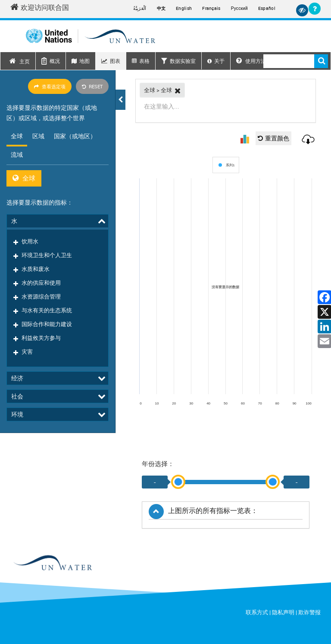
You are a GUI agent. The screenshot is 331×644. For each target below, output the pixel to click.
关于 (219, 61)
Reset (92, 86)
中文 (161, 8)
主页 (25, 61)
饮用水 (30, 234)
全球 (24, 178)
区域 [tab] (38, 136)
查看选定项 (50, 86)
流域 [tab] (17, 154)
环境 (17, 294)
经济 (17, 258)
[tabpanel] (58, 178)
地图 (84, 61)
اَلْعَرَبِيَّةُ (140, 8)
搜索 (321, 61)
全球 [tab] (17, 136)
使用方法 (251, 61)
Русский (239, 8)
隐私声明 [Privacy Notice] (283, 612)
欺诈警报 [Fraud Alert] (309, 612)
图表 (115, 61)
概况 (55, 61)
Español (267, 8)
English (184, 8)
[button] (120, 100)
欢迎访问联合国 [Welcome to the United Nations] (40, 7)
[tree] (58, 261)
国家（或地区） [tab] (75, 136)
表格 (144, 61)
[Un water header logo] (91, 36)
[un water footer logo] (52, 563)
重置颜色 (273, 138)
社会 (17, 276)
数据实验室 (183, 61)
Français (211, 8)
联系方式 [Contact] (257, 612)
